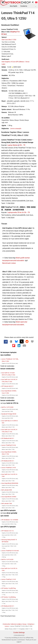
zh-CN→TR (26, 212)
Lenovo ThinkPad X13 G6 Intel (10, 551)
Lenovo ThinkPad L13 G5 (9, 579)
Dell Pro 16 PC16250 (7, 559)
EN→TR (22, 145)
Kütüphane (31, 624)
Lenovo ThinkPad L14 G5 (9, 468)
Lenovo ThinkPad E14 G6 (9, 445)
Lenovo (7, 626)
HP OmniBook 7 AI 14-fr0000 (10, 520)
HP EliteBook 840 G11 (8, 461)
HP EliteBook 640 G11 (8, 438)
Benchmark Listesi (9, 263)
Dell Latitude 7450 (7, 503)
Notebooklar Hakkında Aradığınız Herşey (15, 624)
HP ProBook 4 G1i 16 (7, 531)
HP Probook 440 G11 (7, 386)
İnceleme (24, 6)
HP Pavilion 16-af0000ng (9, 597)
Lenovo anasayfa (16, 129)
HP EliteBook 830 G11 (8, 606)
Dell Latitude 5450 (7, 490)
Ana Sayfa (13, 6)
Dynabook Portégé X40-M (9, 414)
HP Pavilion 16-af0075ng (9, 588)
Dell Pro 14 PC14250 (7, 407)
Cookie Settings (19, 633)
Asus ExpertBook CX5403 (9, 497)
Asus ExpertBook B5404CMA (10, 483)
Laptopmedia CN (13, 212)
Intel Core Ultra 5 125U (9, 40)
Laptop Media (12, 145)
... (36, 6)
